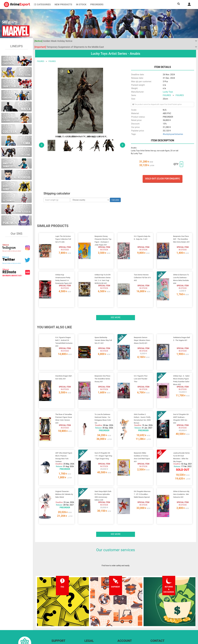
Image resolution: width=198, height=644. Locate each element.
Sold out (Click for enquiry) (163, 179)
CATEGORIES (42, 4)
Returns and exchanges (61, 625)
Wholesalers (122, 625)
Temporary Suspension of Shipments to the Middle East (69, 47)
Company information (93, 625)
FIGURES (41, 61)
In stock (81, 4)
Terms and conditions (93, 615)
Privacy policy (90, 620)
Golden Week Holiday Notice (53, 41)
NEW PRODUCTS (63, 4)
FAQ (53, 615)
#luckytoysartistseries (173, 134)
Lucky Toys (168, 92)
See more (116, 308)
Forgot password (124, 615)
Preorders (97, 4)
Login (120, 620)
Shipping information (60, 620)
